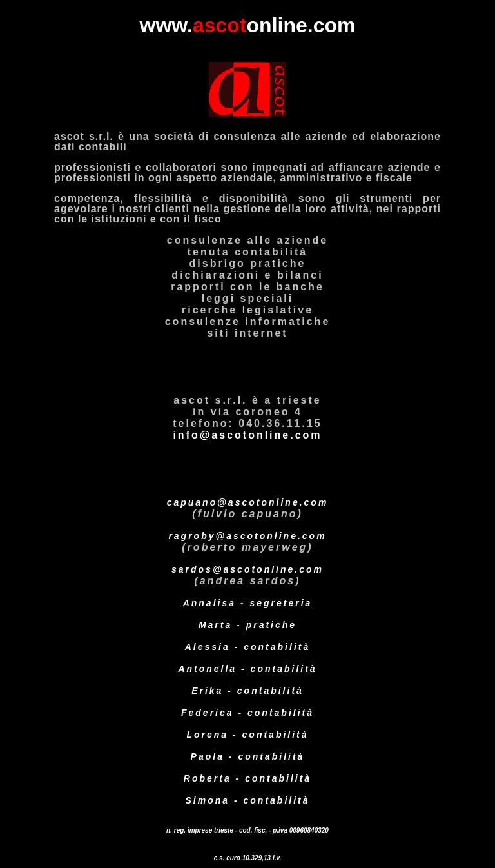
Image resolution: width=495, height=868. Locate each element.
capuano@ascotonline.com (248, 502)
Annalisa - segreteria (248, 603)
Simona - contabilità (247, 800)
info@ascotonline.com (247, 435)
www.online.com (248, 25)
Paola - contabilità (248, 756)
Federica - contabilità (247, 713)
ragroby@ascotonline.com (247, 536)
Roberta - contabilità (247, 778)
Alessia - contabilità (247, 647)
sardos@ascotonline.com (247, 569)
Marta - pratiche (247, 625)
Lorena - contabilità (247, 735)
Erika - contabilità (247, 691)
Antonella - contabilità (247, 669)
